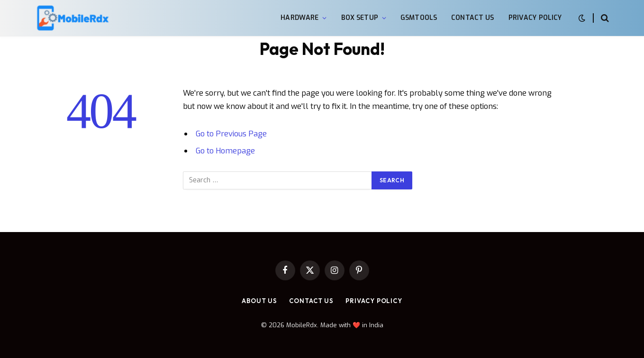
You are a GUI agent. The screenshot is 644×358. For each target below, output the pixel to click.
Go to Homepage (225, 151)
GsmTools (419, 18)
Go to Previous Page (231, 134)
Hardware (299, 18)
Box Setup (360, 18)
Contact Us (472, 18)
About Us (259, 301)
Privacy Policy (535, 18)
